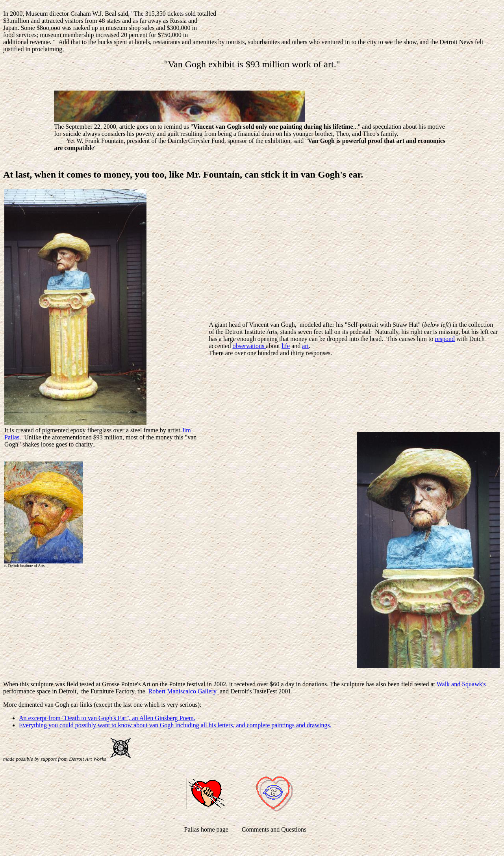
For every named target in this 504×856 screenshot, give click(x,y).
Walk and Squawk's (461, 684)
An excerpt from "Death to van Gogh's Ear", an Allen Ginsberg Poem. (107, 718)
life (286, 346)
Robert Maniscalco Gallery (183, 691)
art (305, 346)
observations (249, 346)
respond (445, 339)
